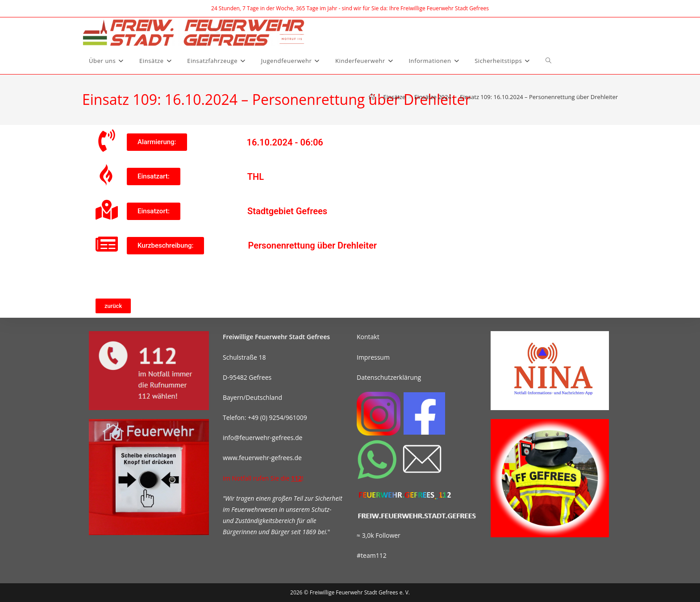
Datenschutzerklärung (389, 377)
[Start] (372, 97)
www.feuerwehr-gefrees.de (262, 458)
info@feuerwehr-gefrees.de (262, 438)
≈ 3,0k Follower (379, 535)
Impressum (373, 357)
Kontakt (368, 337)
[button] (157, 142)
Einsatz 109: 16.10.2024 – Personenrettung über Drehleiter (539, 97)
